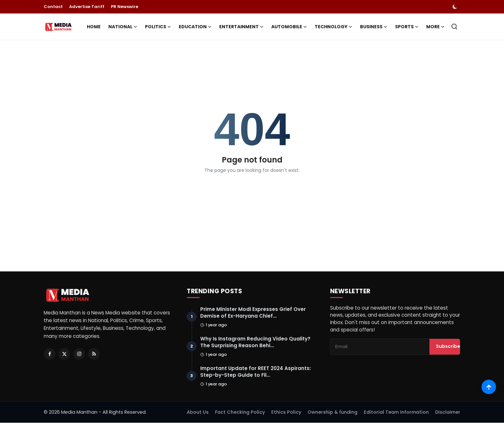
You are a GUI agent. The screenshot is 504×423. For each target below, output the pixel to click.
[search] (454, 26)
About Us (198, 412)
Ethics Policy (286, 412)
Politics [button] (158, 27)
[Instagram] (79, 354)
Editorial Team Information (396, 412)
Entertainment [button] (241, 27)
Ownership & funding (333, 412)
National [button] (123, 27)
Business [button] (374, 27)
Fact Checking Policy (240, 412)
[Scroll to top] (489, 387)
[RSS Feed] (94, 354)
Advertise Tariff (87, 7)
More (435, 27)
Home (94, 27)
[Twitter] (64, 354)
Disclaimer (448, 412)
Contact (53, 7)
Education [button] (195, 27)
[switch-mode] (455, 7)
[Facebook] (50, 354)
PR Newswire (125, 7)
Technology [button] (333, 27)
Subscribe (448, 347)
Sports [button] (407, 27)
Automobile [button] (289, 27)
